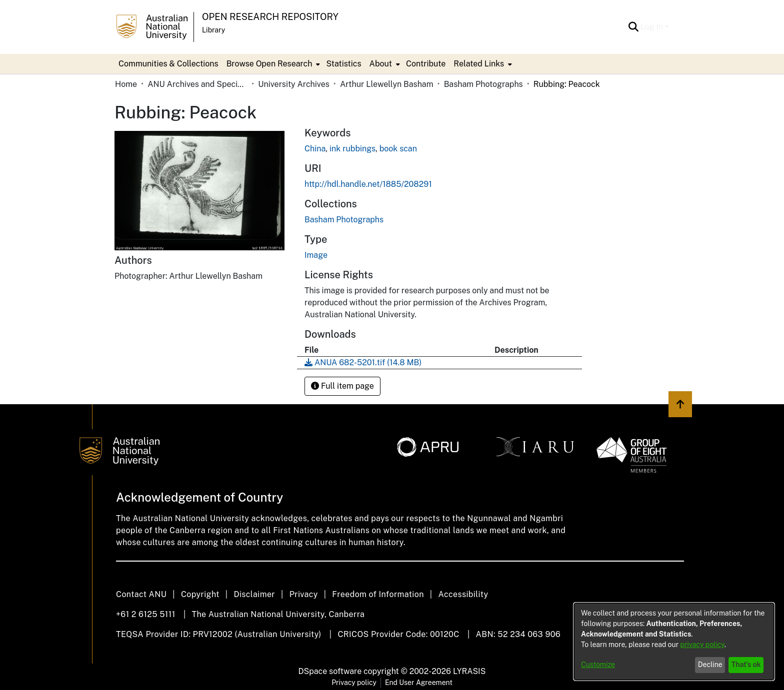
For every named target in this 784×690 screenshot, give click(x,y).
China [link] (315, 149)
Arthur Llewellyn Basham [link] (387, 84)
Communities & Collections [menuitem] (168, 64)
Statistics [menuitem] (343, 64)
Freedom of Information (378, 594)
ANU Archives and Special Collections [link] (197, 84)
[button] (634, 27)
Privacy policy (354, 683)
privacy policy (702, 645)
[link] (344, 220)
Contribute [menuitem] (426, 64)
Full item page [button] (342, 386)
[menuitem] (272, 64)
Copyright (200, 594)
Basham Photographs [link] (483, 84)
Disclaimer (254, 594)
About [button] (381, 64)
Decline (710, 665)
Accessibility (463, 594)
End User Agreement (419, 683)
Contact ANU (141, 594)
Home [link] (126, 84)
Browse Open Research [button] (269, 64)
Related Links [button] (479, 64)
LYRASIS (469, 671)
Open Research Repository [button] (270, 17)
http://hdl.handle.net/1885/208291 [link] (368, 184)
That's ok (746, 665)
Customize (598, 665)
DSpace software (330, 671)
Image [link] (316, 255)
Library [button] (213, 30)
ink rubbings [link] (352, 149)
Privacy (304, 594)
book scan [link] (398, 149)
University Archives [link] (294, 84)
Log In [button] (653, 27)
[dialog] (674, 642)
